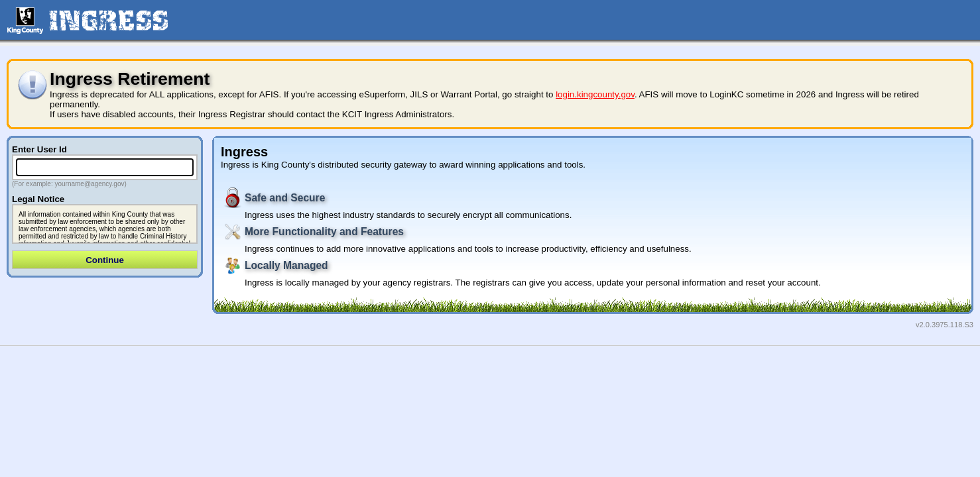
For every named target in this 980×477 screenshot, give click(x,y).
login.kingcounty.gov (595, 94)
